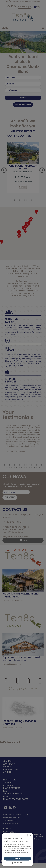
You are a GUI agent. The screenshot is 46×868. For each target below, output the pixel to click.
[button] (17, 863)
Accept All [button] (17, 859)
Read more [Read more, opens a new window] (10, 855)
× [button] (30, 835)
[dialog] (23, 434)
